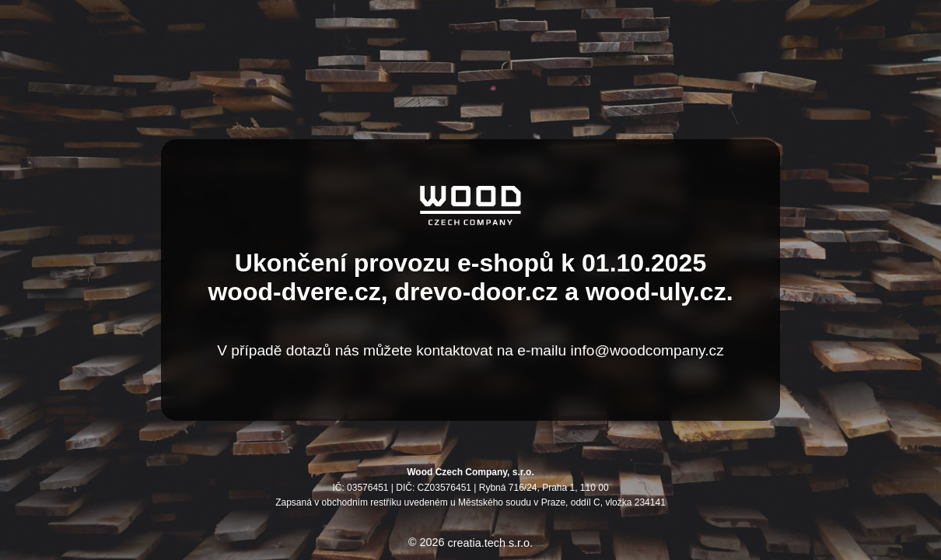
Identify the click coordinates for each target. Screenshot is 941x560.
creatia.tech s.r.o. (491, 543)
